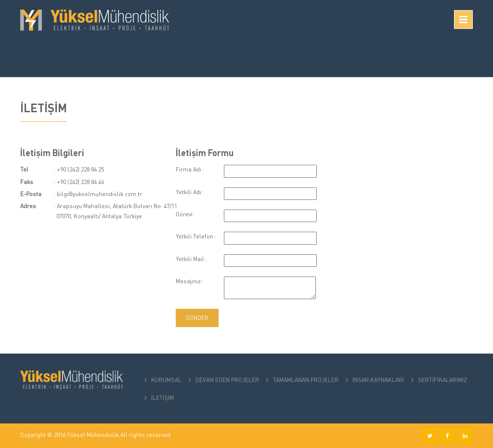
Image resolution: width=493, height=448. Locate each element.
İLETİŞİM (162, 398)
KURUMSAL (166, 380)
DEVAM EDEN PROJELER (227, 380)
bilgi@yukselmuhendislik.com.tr (99, 194)
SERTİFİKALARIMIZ (442, 380)
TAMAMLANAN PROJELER (306, 380)
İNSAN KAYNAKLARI (378, 380)
